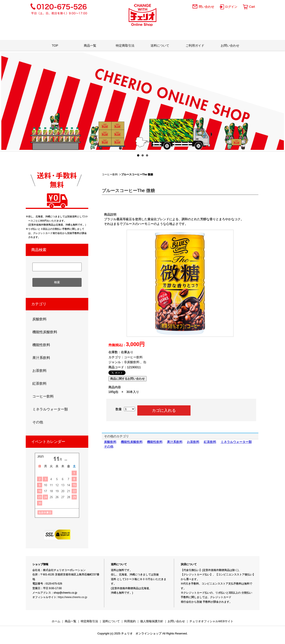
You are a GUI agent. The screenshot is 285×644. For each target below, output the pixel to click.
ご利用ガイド (195, 46)
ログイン (231, 7)
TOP (55, 46)
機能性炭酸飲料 (132, 442)
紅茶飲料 (210, 442)
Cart (252, 7)
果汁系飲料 (175, 442)
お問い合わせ (230, 46)
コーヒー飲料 (110, 174)
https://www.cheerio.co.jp (72, 597)
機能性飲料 (155, 442)
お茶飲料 (193, 442)
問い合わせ (206, 7)
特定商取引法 (125, 46)
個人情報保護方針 (152, 621)
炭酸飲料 (110, 442)
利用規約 (130, 621)
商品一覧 (90, 46)
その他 (109, 446)
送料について (160, 46)
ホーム (56, 621)
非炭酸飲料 (132, 362)
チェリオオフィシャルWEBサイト (211, 621)
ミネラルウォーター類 (236, 442)
